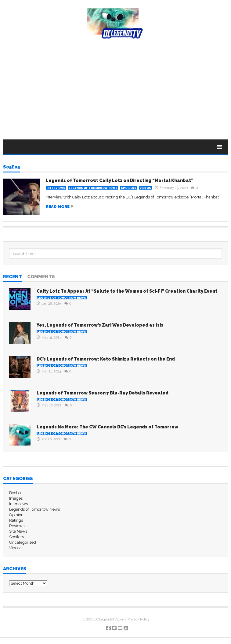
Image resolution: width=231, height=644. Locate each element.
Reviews (17, 526)
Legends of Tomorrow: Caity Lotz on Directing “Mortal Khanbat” (120, 180)
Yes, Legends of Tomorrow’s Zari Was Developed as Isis (100, 325)
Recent (13, 277)
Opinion (16, 515)
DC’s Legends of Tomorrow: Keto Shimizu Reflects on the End (106, 359)
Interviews (56, 188)
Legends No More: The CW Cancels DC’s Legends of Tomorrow (107, 427)
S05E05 (11, 167)
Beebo (15, 493)
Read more (58, 207)
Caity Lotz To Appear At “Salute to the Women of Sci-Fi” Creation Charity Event (127, 291)
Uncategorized (23, 542)
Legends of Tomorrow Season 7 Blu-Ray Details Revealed (103, 393)
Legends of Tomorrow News (93, 188)
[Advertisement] (115, 84)
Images (16, 498)
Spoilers (129, 188)
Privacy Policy (139, 619)
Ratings (16, 520)
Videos (145, 188)
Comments (41, 277)
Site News (18, 531)
